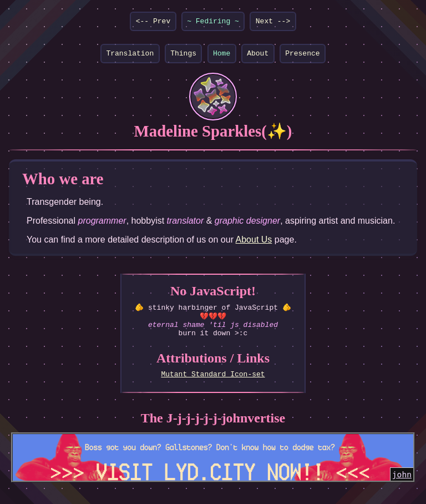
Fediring (213, 22)
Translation (130, 56)
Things (183, 56)
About (258, 56)
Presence (302, 56)
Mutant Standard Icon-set (213, 384)
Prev (162, 22)
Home (222, 56)
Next (264, 22)
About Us (254, 243)
